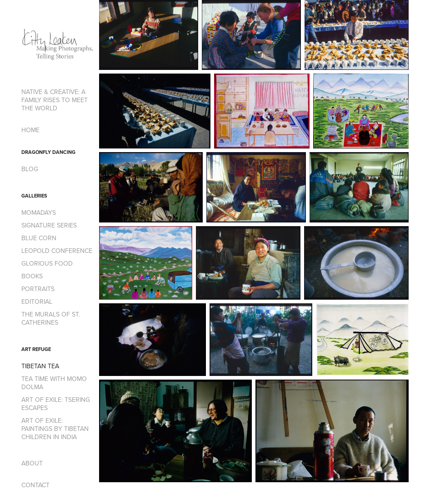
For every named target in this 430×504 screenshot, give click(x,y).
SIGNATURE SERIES (49, 225)
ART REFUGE (36, 349)
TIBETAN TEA (40, 366)
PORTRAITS (38, 289)
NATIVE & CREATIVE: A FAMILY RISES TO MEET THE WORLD (55, 100)
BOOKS (32, 276)
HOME (30, 130)
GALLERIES (34, 196)
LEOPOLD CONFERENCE (57, 251)
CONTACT (35, 485)
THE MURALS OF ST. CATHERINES (51, 318)
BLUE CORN (39, 238)
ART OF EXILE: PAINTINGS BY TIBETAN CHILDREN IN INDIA (55, 429)
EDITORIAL (37, 301)
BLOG (30, 169)
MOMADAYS (39, 212)
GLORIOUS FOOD (47, 263)
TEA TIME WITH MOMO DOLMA (54, 383)
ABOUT (32, 463)
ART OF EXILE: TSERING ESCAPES (56, 404)
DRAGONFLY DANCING (48, 152)
